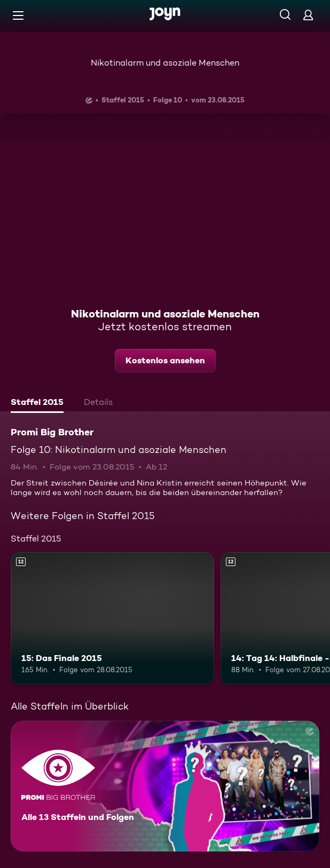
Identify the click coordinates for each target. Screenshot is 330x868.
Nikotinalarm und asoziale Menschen (165, 63)
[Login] (308, 15)
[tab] (37, 403)
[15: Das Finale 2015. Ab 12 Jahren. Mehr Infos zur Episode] (112, 618)
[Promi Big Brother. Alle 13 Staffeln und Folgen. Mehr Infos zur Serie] (165, 786)
